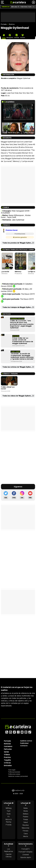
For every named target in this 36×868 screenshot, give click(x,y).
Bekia (26, 808)
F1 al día (9, 825)
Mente (26, 836)
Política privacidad (14, 772)
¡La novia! (5, 272)
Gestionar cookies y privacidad (18, 776)
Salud (26, 822)
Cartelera (8, 746)
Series (6, 752)
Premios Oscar (12, 230)
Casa (26, 833)
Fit (9, 817)
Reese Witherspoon (16, 215)
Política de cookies (14, 774)
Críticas (7, 763)
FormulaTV (26, 849)
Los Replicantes (9, 850)
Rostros (12, 24)
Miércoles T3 (15, 7)
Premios (7, 757)
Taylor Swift (11, 217)
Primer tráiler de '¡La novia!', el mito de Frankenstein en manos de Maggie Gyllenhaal (23, 341)
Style (9, 814)
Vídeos (7, 755)
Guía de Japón (26, 857)
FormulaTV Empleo (26, 852)
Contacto (24, 746)
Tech (9, 811)
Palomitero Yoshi (26, 7)
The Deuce (25, 294)
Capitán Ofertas (9, 855)
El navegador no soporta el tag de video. (18, 113)
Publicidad (24, 743)
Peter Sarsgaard (18, 211)
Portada (4, 24)
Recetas (26, 825)
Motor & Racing (9, 821)
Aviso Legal (12, 770)
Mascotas (26, 828)
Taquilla (7, 760)
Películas (8, 749)
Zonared (26, 855)
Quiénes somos (26, 741)
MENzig (9, 808)
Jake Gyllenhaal (18, 220)
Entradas (8, 765)
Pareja (26, 819)
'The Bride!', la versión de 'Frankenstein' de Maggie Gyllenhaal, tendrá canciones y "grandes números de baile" (22, 356)
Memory (18, 272)
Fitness (26, 831)
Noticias (7, 744)
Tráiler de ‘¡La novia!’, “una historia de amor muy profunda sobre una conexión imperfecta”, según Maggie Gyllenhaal (22, 324)
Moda (26, 811)
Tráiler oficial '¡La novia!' (8, 388)
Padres (26, 817)
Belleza (26, 814)
